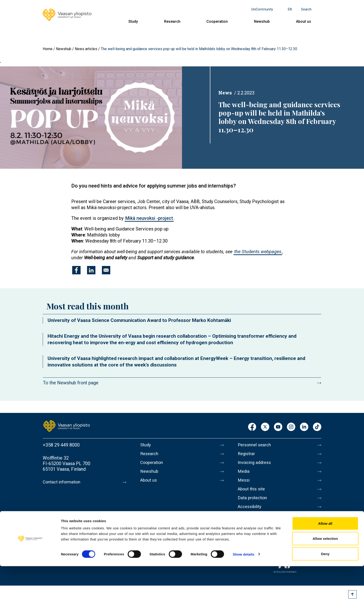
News (225, 93)
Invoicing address (256, 464)
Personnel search (255, 445)
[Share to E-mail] (106, 270)
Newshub (262, 21)
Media (244, 474)
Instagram (291, 427)
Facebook (252, 427)
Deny (325, 594)
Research (172, 21)
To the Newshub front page (71, 383)
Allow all (325, 563)
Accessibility (251, 513)
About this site (253, 494)
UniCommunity (262, 9)
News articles (86, 49)
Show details (244, 594)
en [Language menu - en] (290, 9)
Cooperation (217, 21)
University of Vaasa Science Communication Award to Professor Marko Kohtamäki (139, 320)
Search (306, 9)
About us (304, 21)
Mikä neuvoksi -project (149, 218)
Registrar (247, 455)
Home (48, 49)
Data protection (254, 503)
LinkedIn (304, 427)
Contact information (63, 482)
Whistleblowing (253, 523)
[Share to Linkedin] (91, 270)
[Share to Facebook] (76, 270)
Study (133, 21)
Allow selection (325, 578)
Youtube (278, 427)
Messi (244, 484)
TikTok (317, 427)
